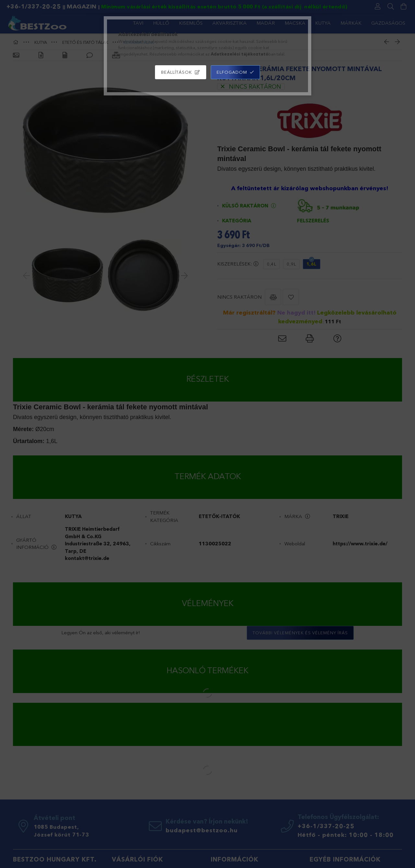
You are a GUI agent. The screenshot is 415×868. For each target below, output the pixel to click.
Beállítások (177, 72)
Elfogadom (232, 72)
